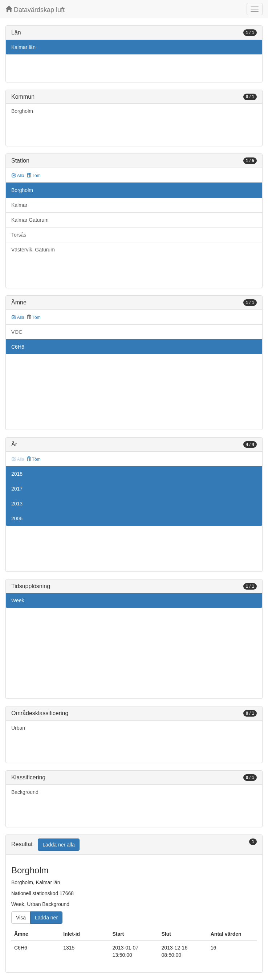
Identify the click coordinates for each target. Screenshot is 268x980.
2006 (17, 518)
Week (18, 600)
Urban (18, 728)
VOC (17, 332)
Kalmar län (23, 47)
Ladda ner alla (59, 845)
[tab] (134, 845)
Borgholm (22, 111)
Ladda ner (46, 918)
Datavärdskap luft (35, 10)
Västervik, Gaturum (33, 250)
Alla (18, 176)
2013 (17, 504)
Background (25, 792)
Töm (34, 176)
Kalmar (19, 205)
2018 (17, 474)
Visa (21, 918)
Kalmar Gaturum (30, 220)
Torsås (19, 235)
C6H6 (18, 347)
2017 (17, 489)
